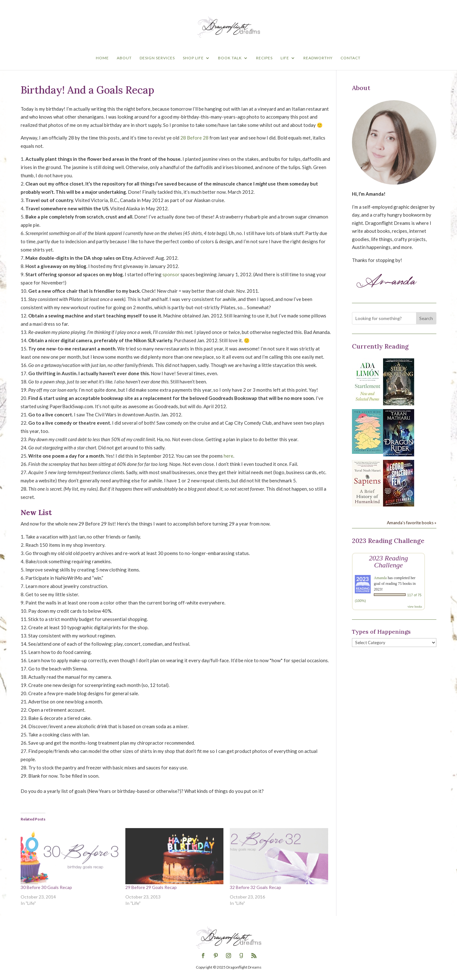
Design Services (157, 58)
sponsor (171, 274)
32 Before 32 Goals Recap (255, 887)
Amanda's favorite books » (412, 523)
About (124, 58)
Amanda (380, 578)
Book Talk (230, 58)
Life (285, 58)
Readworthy (318, 58)
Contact (351, 58)
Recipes (264, 58)
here (228, 456)
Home (102, 58)
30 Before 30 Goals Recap (46, 887)
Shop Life (193, 58)
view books (415, 607)
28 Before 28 (194, 138)
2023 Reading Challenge (389, 562)
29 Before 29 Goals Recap (151, 887)
